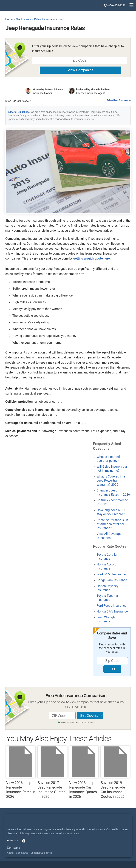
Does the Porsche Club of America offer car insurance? (112, 524)
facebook (24, 841)
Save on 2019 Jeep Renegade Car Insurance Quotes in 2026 (115, 772)
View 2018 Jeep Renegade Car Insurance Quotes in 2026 (84, 772)
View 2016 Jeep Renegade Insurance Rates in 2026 (21, 772)
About (10, 853)
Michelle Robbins (100, 90)
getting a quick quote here (92, 258)
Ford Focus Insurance (112, 606)
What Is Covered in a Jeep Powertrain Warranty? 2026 (111, 481)
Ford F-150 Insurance (111, 574)
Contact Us (22, 853)
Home (9, 19)
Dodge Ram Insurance (112, 580)
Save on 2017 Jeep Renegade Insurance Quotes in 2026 (52, 772)
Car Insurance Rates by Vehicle (35, 19)
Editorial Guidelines (19, 112)
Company (14, 848)
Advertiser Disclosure (119, 100)
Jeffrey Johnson (54, 90)
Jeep (61, 19)
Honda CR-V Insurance (112, 611)
